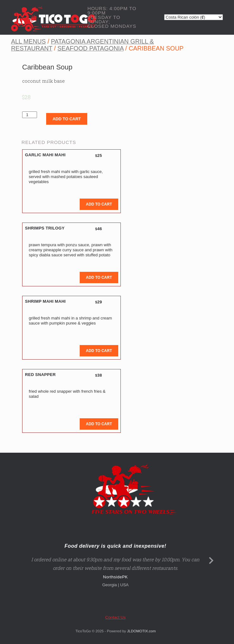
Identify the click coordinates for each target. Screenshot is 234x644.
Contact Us (115, 617)
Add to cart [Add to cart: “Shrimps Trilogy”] (99, 277)
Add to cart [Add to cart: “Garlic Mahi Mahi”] (99, 204)
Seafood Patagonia (91, 48)
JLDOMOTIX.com (142, 631)
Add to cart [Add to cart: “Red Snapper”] (99, 424)
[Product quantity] (30, 115)
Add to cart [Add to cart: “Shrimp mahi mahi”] (99, 351)
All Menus (28, 41)
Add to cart (67, 119)
